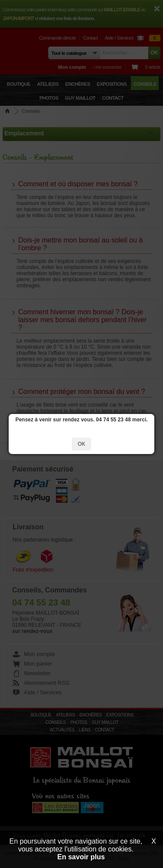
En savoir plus (81, 857)
